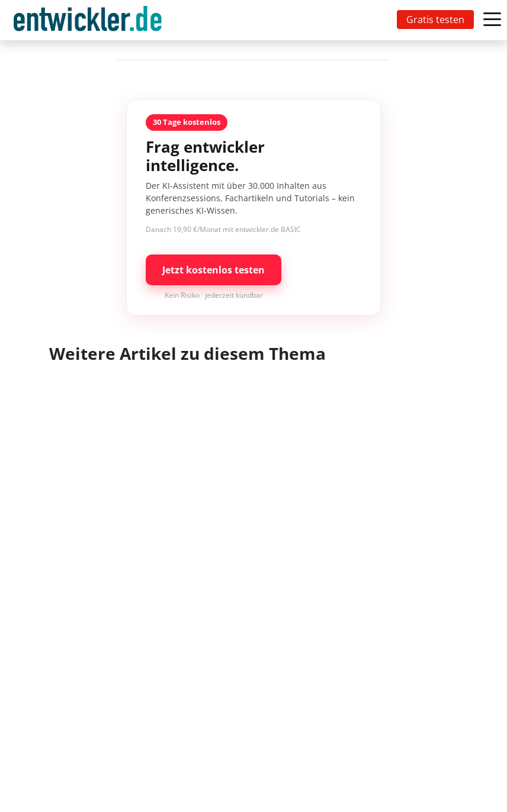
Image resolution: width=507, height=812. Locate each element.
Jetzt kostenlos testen (214, 270)
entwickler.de (88, 22)
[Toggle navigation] (90, 20)
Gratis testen (435, 20)
